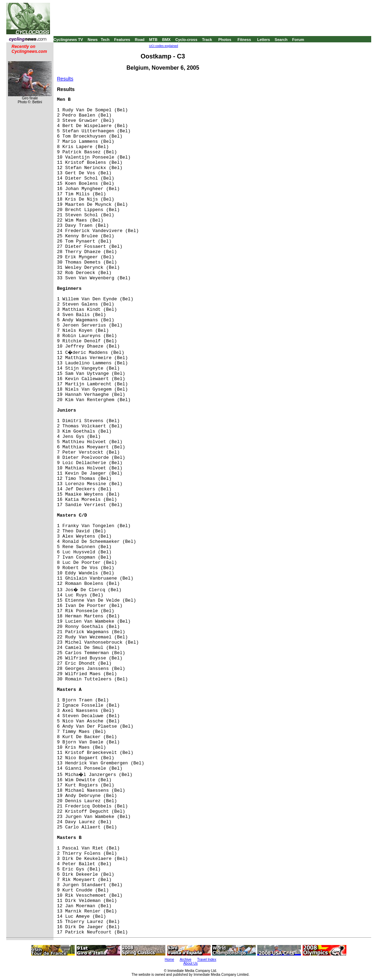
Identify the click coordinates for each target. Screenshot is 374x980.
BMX (166, 40)
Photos (225, 40)
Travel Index (207, 960)
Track (207, 40)
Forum (298, 40)
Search (281, 40)
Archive (185, 960)
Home (169, 960)
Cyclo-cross (186, 40)
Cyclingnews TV (68, 40)
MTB (153, 40)
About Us (190, 963)
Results (65, 79)
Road (140, 40)
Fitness (244, 40)
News (93, 40)
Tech (105, 40)
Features (122, 40)
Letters (264, 40)
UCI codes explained (163, 46)
